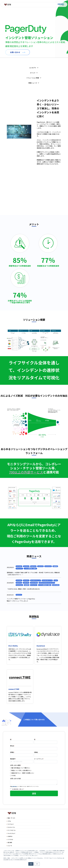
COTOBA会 (10, 839)
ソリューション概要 (34, 78)
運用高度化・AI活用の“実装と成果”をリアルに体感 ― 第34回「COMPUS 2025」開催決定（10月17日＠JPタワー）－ (33, 574)
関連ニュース (34, 83)
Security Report (11, 833)
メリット (34, 73)
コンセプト (34, 68)
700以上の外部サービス (26, 472)
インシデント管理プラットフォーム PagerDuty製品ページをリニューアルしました (21, 600)
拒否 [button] (37, 864)
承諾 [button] (31, 864)
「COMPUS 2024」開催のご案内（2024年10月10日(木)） (24, 589)
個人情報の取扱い (14, 786)
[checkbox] (34, 772)
